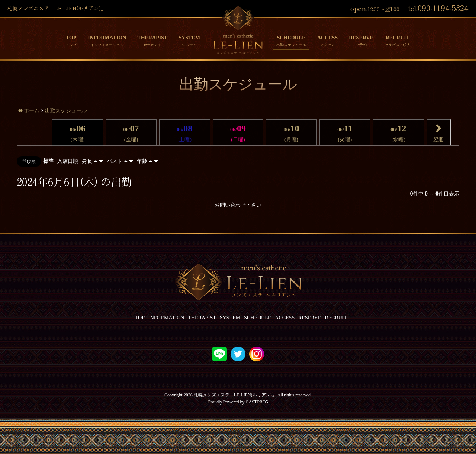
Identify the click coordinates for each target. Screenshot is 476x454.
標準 (48, 161)
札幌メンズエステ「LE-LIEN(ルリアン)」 (235, 395)
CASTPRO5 (257, 402)
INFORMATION (107, 38)
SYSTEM (189, 38)
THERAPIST (152, 38)
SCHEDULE (291, 38)
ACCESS (327, 38)
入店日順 (68, 161)
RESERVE (361, 38)
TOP (71, 38)
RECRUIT (397, 38)
